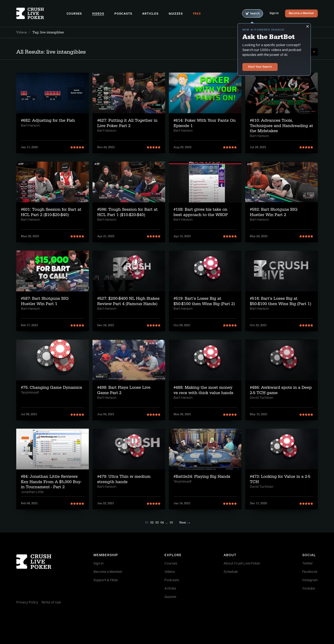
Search (253, 14)
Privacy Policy (27, 603)
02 (152, 523)
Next (185, 523)
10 (171, 523)
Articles (150, 14)
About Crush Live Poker (242, 564)
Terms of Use (51, 603)
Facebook (310, 572)
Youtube (309, 589)
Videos (98, 14)
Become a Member (301, 13)
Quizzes (176, 14)
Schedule (231, 572)
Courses (74, 14)
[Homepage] (41, 13)
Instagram (310, 580)
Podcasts (123, 14)
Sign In (274, 13)
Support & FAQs (106, 580)
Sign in (98, 564)
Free (197, 14)
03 (157, 523)
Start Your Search (260, 67)
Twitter (308, 564)
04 (162, 523)
